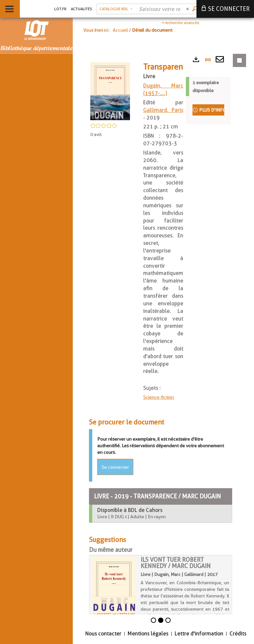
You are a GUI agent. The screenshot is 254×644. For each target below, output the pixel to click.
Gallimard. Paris (163, 110)
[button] (116, 9)
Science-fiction (159, 397)
